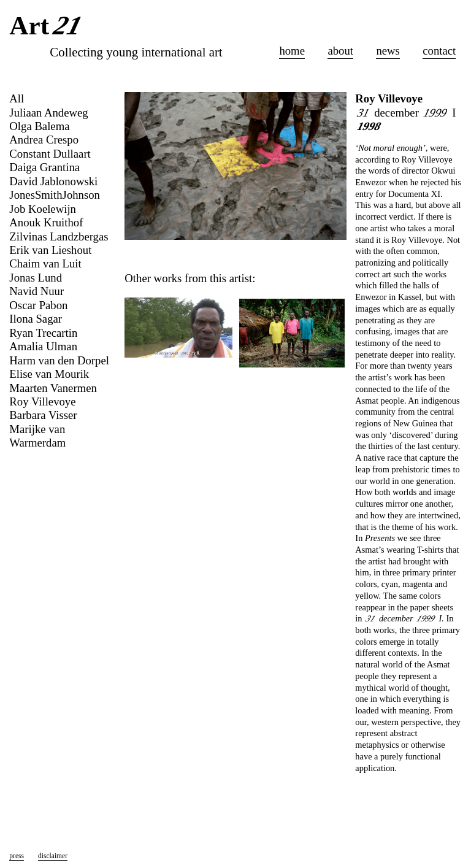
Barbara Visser (43, 415)
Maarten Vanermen (53, 388)
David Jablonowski (53, 181)
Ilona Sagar (36, 319)
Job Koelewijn (43, 209)
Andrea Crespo (44, 140)
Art (48, 27)
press (17, 856)
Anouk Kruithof (46, 222)
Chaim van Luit (45, 263)
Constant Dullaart (50, 154)
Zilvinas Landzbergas (59, 236)
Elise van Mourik (49, 374)
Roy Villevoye (389, 98)
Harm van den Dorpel (59, 360)
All (17, 98)
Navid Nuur (36, 291)
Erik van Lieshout (50, 250)
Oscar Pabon (38, 305)
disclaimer (53, 856)
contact (439, 51)
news (388, 51)
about (340, 51)
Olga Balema (39, 126)
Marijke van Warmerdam (37, 436)
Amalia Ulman (43, 346)
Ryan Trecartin (43, 333)
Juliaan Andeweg (48, 113)
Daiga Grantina (44, 167)
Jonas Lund (36, 278)
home (292, 51)
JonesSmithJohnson (55, 195)
